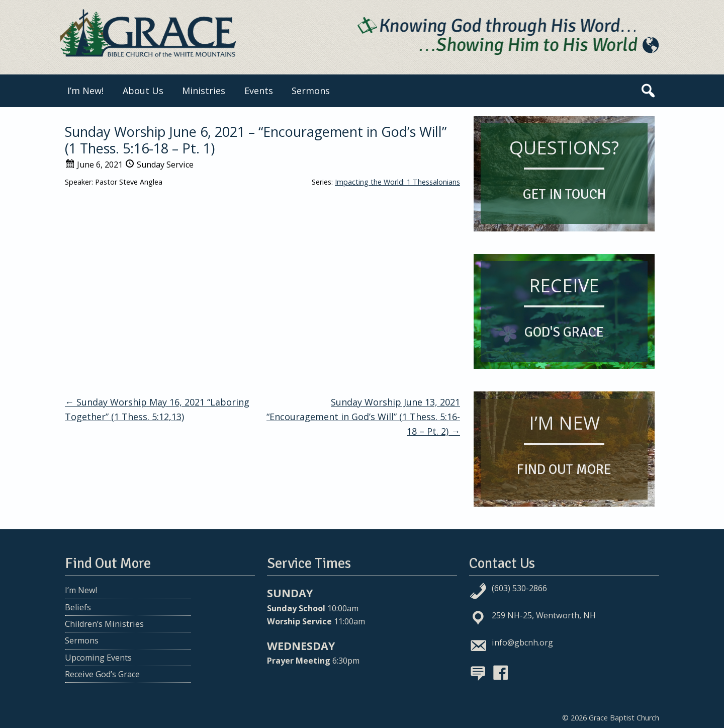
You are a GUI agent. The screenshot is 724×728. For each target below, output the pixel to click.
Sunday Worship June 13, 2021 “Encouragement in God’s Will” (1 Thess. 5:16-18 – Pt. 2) (363, 417)
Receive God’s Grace (102, 674)
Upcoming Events (98, 658)
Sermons (311, 91)
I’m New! (85, 91)
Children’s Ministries (104, 624)
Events (259, 91)
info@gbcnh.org (522, 642)
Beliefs (78, 607)
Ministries (204, 91)
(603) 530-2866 (519, 588)
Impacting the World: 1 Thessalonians (397, 182)
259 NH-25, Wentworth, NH (544, 615)
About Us (143, 91)
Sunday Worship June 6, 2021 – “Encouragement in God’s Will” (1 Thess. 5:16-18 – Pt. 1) (256, 140)
